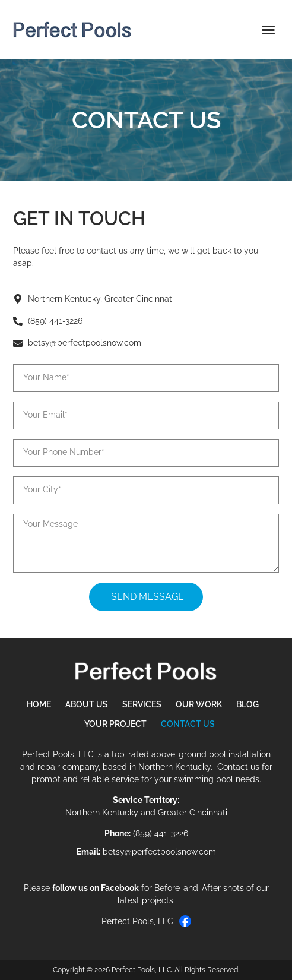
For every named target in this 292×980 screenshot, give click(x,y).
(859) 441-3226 (161, 833)
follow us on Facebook (96, 888)
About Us (87, 704)
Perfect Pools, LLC (146, 921)
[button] (268, 30)
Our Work (199, 704)
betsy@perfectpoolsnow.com (159, 852)
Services (142, 704)
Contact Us (188, 724)
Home (39, 704)
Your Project (115, 724)
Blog (247, 704)
